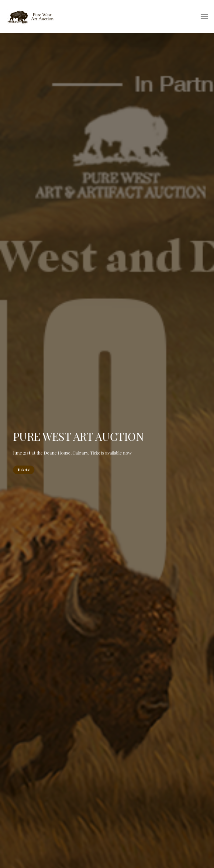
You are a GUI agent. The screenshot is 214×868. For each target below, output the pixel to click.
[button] (204, 16)
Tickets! (24, 470)
